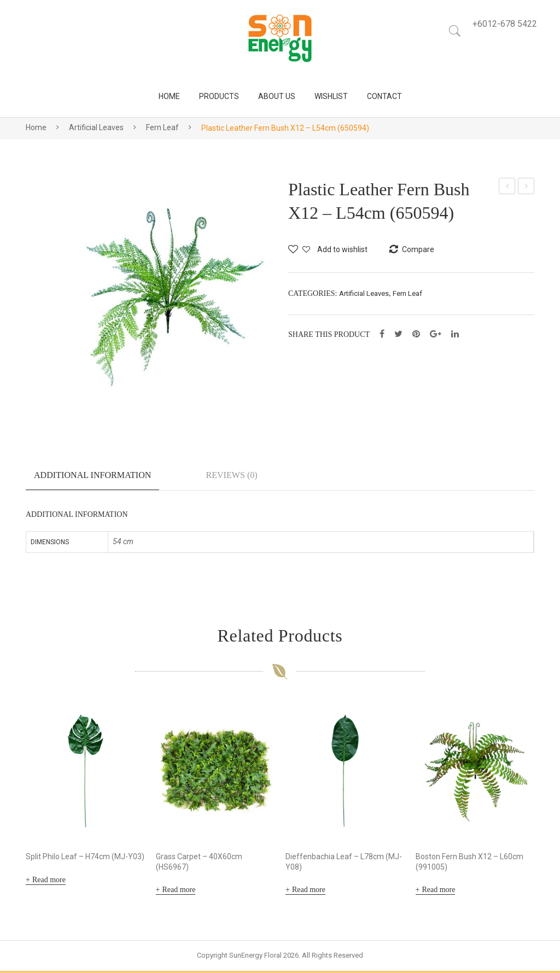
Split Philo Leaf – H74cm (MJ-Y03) (85, 858)
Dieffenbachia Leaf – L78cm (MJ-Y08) (344, 863)
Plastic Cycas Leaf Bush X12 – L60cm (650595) (527, 188)
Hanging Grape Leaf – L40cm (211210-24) (508, 188)
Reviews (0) (231, 475)
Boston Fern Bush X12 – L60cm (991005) (469, 863)
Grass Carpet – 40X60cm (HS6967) (199, 863)
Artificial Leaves (96, 127)
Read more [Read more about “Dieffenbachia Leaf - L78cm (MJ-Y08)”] (309, 892)
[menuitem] (169, 97)
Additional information (92, 475)
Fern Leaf (162, 127)
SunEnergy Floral (255, 957)
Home (36, 127)
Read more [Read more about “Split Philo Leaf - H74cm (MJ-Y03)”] (49, 881)
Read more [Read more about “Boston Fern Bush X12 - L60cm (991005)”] (438, 892)
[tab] (92, 480)
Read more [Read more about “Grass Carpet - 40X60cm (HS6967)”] (179, 892)
